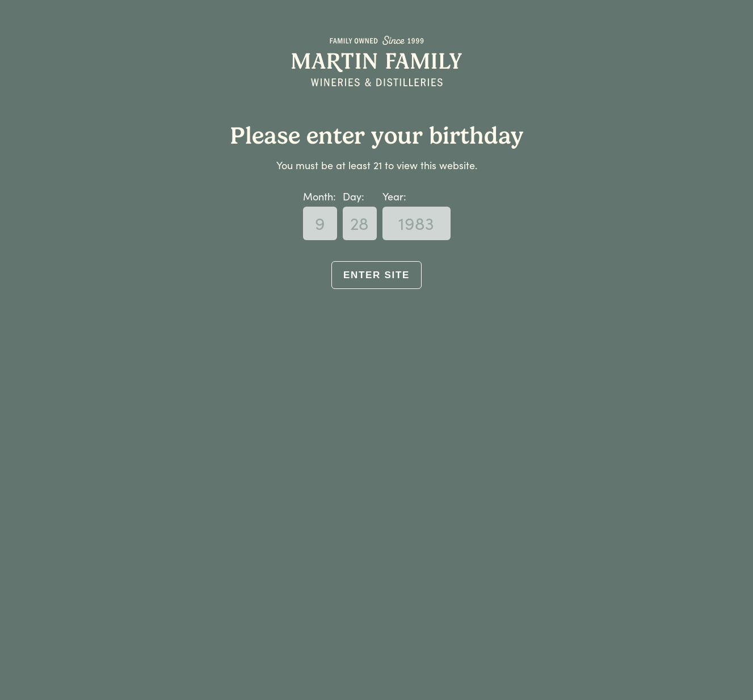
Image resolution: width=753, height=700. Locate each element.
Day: (354, 196)
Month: (319, 196)
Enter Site (376, 275)
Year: (394, 196)
